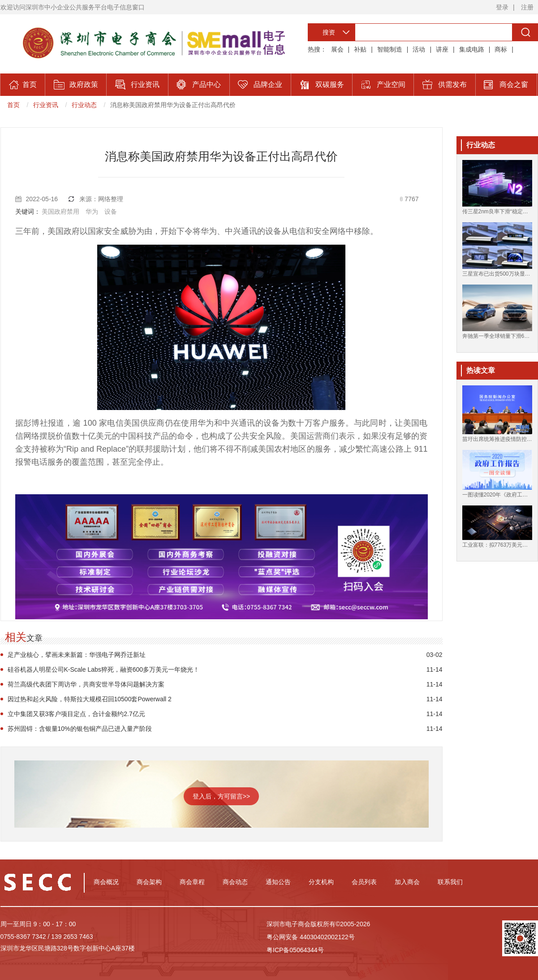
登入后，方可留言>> (221, 796)
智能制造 (390, 49)
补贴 (360, 49)
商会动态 (235, 882)
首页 (13, 105)
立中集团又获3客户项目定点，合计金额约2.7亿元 (76, 714)
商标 (501, 49)
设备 (111, 212)
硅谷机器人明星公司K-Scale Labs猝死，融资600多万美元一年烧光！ (104, 669)
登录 (502, 7)
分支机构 (321, 882)
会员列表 (364, 882)
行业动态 (84, 105)
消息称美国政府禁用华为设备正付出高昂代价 (173, 105)
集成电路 (472, 49)
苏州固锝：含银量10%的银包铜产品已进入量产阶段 (80, 729)
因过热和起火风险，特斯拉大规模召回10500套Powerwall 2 (90, 699)
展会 (337, 49)
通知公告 (278, 882)
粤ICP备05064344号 (295, 950)
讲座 (442, 49)
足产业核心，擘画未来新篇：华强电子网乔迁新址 (77, 655)
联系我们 (450, 882)
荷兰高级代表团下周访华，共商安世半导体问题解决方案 (86, 684)
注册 (527, 7)
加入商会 (407, 882)
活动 (419, 49)
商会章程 (192, 882)
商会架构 (149, 882)
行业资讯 (46, 105)
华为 (92, 212)
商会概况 (106, 882)
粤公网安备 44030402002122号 (311, 937)
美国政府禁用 (60, 212)
